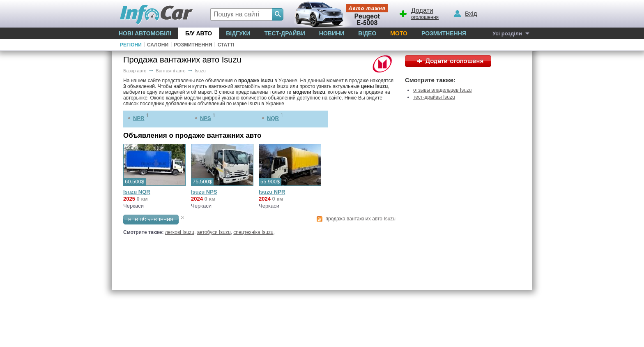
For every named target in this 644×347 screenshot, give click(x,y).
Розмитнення (444, 33)
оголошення (419, 13)
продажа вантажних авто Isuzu (361, 219)
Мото (399, 33)
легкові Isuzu (180, 232)
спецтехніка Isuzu (253, 232)
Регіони (131, 45)
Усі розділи (507, 34)
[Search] (278, 14)
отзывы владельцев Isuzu (442, 90)
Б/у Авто (199, 33)
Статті (226, 45)
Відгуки (238, 33)
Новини (332, 33)
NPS (206, 118)
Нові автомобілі (145, 33)
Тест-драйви (284, 33)
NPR (139, 118)
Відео (367, 33)
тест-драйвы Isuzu (434, 97)
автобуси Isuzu (214, 232)
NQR (273, 118)
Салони (158, 45)
